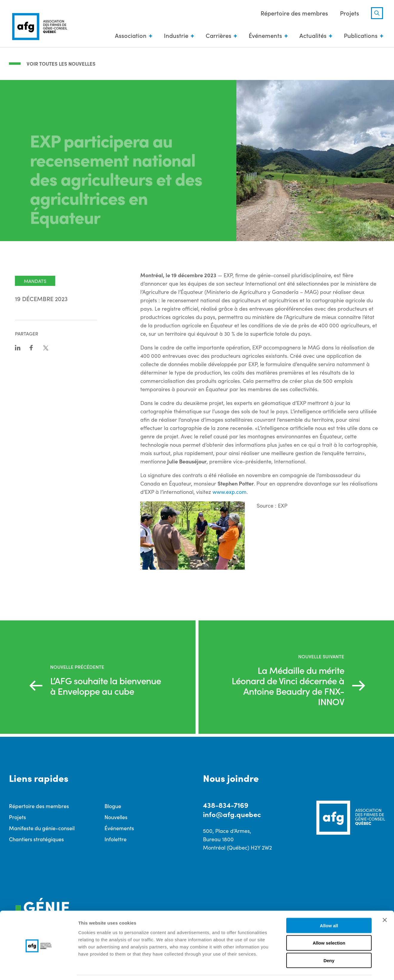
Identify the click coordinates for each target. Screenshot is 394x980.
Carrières (218, 36)
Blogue (113, 806)
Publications (360, 36)
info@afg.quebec (232, 814)
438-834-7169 (226, 805)
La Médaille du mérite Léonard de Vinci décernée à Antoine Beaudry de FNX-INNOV (286, 685)
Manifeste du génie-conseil (42, 828)
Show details (313, 968)
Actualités (312, 36)
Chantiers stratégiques (36, 839)
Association (130, 36)
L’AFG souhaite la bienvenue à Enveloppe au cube (107, 685)
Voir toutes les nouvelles (63, 63)
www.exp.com (230, 491)
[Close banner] (385, 901)
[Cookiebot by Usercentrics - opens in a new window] (39, 968)
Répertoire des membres (293, 13)
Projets (349, 13)
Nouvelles (116, 817)
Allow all (329, 907)
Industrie (175, 36)
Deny (329, 942)
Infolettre (116, 839)
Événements (264, 36)
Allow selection (329, 924)
